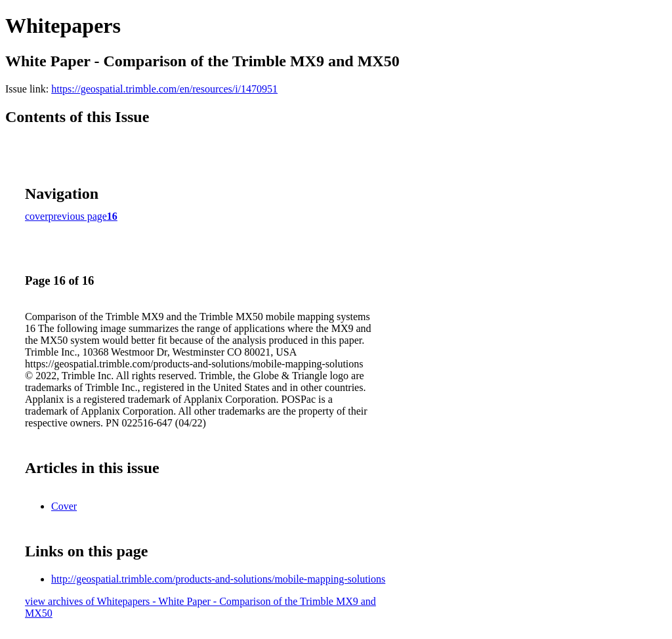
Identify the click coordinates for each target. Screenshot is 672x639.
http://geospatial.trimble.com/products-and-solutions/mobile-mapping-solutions (218, 579)
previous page (78, 216)
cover (37, 216)
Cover (64, 506)
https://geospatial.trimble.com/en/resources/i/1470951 (164, 89)
